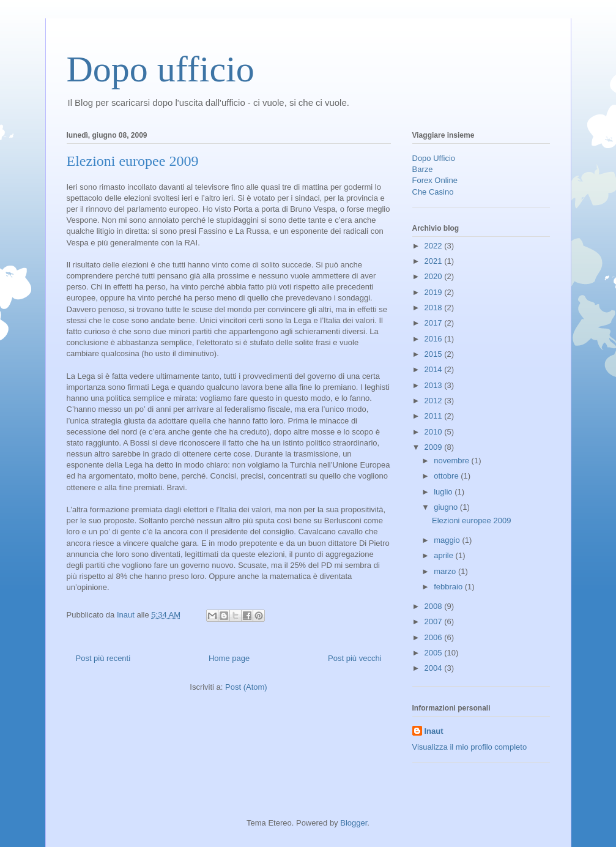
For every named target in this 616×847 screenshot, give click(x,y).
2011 (435, 416)
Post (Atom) (246, 687)
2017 (435, 323)
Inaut (434, 731)
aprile (444, 555)
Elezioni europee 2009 (133, 161)
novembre (452, 461)
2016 (435, 339)
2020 (435, 276)
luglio (444, 492)
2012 (435, 401)
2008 (435, 606)
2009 (435, 447)
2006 (435, 637)
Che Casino (433, 192)
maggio (448, 540)
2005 (435, 653)
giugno (447, 507)
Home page (229, 658)
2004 (435, 668)
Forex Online (435, 180)
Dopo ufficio (161, 69)
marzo (446, 571)
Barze (423, 169)
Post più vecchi (354, 658)
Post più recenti (103, 658)
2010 (435, 432)
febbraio (449, 587)
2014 (435, 369)
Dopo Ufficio (434, 158)
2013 (435, 385)
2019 (435, 292)
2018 (435, 308)
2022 (435, 246)
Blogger (354, 823)
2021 (435, 261)
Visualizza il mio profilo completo (470, 747)
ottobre (447, 476)
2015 (435, 354)
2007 (435, 621)
